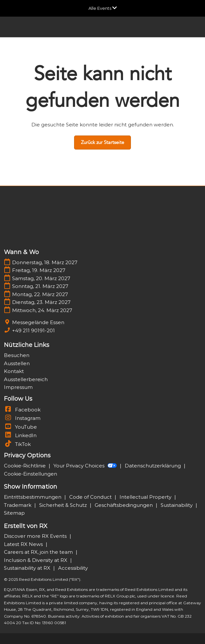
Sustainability (177, 505)
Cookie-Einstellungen (31, 474)
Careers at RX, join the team (39, 552)
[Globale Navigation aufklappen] (103, 8)
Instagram (22, 418)
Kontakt (14, 371)
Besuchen (17, 355)
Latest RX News (24, 544)
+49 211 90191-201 (33, 330)
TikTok (17, 444)
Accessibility (73, 568)
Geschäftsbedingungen (124, 505)
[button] (102, 143)
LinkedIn (20, 435)
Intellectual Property (146, 497)
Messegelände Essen (38, 322)
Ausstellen (17, 363)
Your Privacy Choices (86, 466)
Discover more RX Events (36, 536)
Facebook (22, 410)
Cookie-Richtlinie (25, 466)
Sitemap (14, 513)
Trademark (18, 505)
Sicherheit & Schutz (64, 505)
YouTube (20, 427)
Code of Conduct (91, 497)
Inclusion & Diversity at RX (36, 560)
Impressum (18, 387)
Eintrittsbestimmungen (33, 497)
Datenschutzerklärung (153, 466)
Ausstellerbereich (26, 379)
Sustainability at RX (28, 568)
